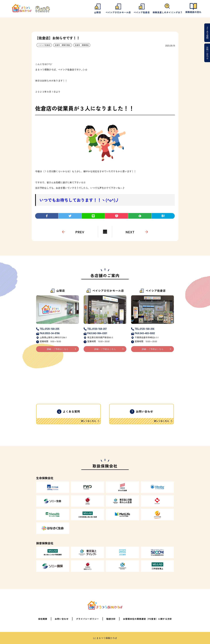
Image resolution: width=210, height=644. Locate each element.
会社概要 (43, 619)
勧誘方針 (111, 619)
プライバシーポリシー (87, 619)
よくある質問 (207, 33)
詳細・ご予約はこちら (58, 349)
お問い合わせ (207, 53)
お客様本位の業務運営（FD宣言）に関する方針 (148, 619)
